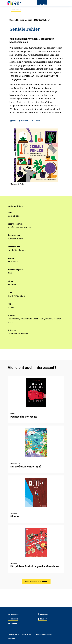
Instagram (43, 614)
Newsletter (13, 614)
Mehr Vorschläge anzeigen (36, 581)
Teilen (13, 121)
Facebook (13, 619)
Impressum (12, 638)
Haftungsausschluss (44, 634)
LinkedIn (42, 619)
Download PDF (25, 121)
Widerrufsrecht (13, 634)
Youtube (13, 623)
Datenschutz (27, 634)
